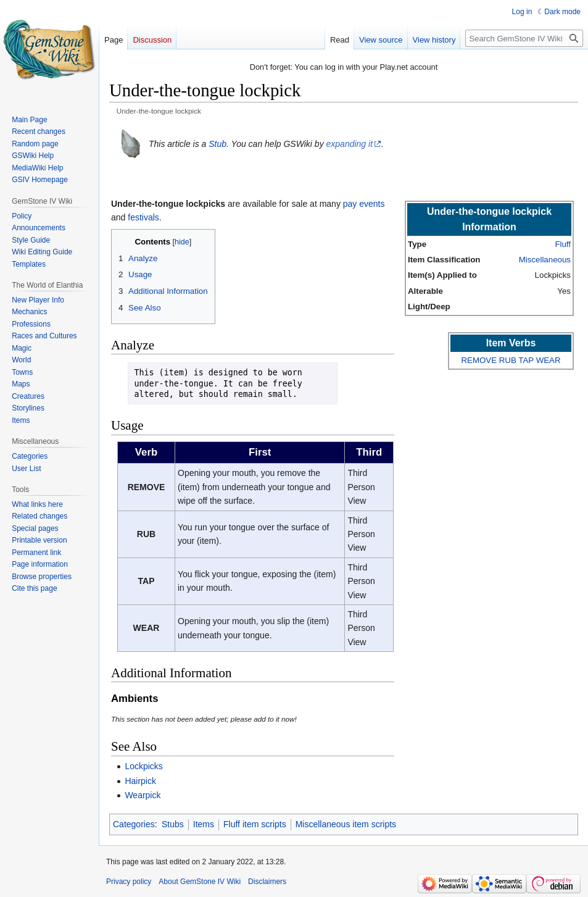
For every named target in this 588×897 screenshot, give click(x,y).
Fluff (563, 244)
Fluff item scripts (255, 824)
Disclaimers (267, 882)
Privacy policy (129, 882)
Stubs (173, 824)
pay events (364, 204)
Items (204, 824)
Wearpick (143, 795)
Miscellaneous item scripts (346, 824)
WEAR (549, 360)
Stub (217, 144)
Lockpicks (143, 766)
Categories (134, 824)
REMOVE (479, 360)
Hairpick (140, 781)
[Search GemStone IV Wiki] (524, 38)
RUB (508, 360)
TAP (526, 360)
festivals (143, 217)
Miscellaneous (545, 260)
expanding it (350, 144)
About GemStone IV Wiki (200, 882)
